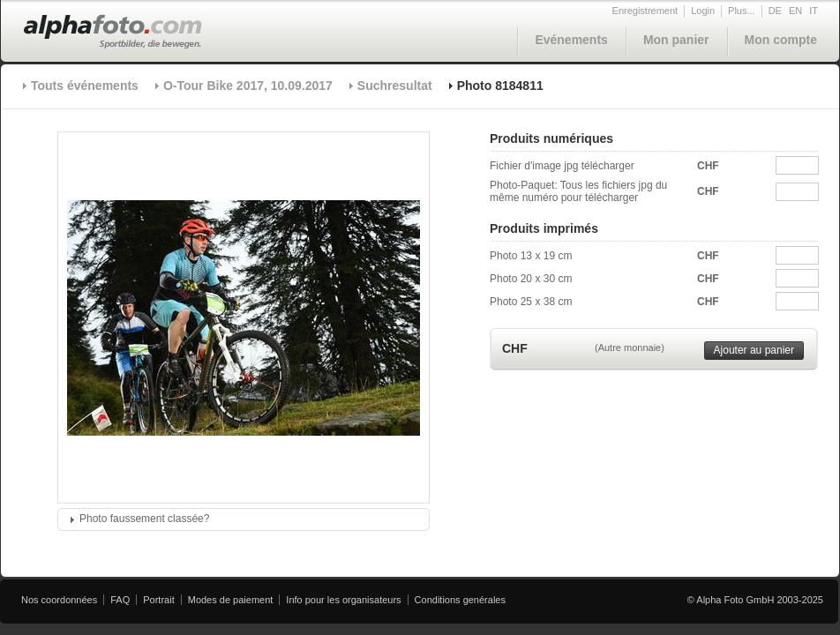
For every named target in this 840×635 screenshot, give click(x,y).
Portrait (158, 600)
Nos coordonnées (59, 600)
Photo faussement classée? (144, 519)
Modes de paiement (231, 600)
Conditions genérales (460, 600)
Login (703, 11)
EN (795, 11)
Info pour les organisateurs (343, 600)
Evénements (571, 40)
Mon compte (781, 40)
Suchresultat (395, 86)
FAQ (120, 600)
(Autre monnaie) (630, 347)
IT (814, 11)
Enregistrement (645, 11)
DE (775, 11)
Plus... (742, 11)
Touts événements (85, 86)
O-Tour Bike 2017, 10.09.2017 (248, 86)
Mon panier (676, 40)
